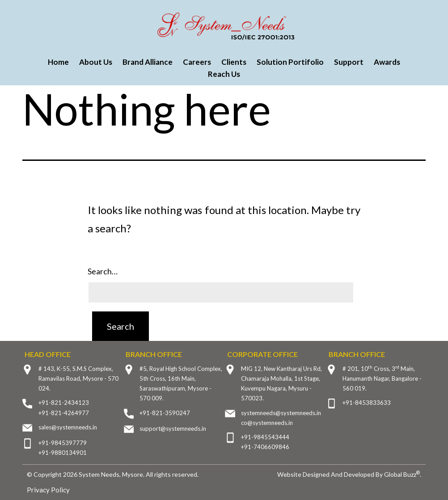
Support (349, 62)
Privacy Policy (48, 490)
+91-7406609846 (265, 447)
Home (58, 62)
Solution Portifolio (290, 62)
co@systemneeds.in (267, 423)
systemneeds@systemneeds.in (281, 413)
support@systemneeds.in (173, 429)
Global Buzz (402, 474)
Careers (197, 62)
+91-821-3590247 (165, 413)
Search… (103, 271)
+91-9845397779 (63, 443)
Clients (234, 62)
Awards (387, 62)
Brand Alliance (148, 62)
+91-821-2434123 (64, 403)
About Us (96, 62)
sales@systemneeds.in (68, 427)
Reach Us (224, 74)
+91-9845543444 (265, 437)
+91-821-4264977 (64, 413)
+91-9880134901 (63, 453)
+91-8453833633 (367, 403)
